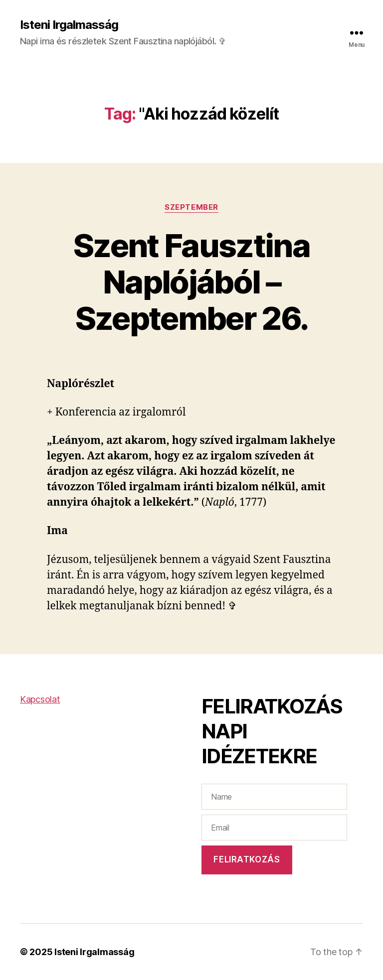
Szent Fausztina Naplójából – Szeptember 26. (191, 282)
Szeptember (191, 207)
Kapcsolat (40, 699)
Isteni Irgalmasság (69, 25)
